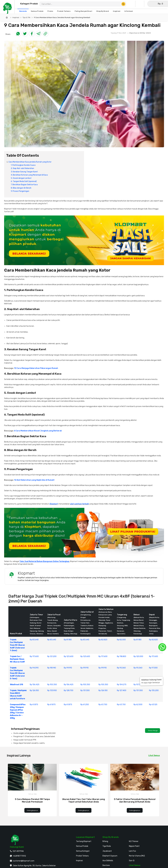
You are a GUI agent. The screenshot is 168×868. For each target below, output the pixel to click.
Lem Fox (132, 851)
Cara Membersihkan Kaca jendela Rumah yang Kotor (30, 162)
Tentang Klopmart (84, 841)
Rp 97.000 (153, 668)
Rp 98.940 (52, 668)
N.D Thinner (134, 841)
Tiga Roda (107, 846)
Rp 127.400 (122, 690)
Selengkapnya (32, 810)
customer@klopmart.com (24, 861)
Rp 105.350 (52, 685)
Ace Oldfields (108, 861)
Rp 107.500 (138, 685)
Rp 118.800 (122, 656)
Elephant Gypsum (110, 856)
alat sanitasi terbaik (79, 504)
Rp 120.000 (138, 656)
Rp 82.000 (121, 640)
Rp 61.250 (85, 705)
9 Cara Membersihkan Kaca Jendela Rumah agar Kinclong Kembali (62, 17)
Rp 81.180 (68, 640)
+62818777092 (19, 856)
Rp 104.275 (122, 685)
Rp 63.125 (153, 705)
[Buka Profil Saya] (132, 4)
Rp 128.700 (69, 690)
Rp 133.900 (52, 690)
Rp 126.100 (34, 690)
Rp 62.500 (138, 705)
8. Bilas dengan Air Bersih (21, 188)
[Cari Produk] (123, 4)
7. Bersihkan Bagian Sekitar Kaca (24, 185)
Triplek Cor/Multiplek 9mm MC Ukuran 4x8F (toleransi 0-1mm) (17, 673)
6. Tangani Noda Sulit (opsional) (24, 181)
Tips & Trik (26, 17)
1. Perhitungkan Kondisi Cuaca (23, 165)
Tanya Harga (153, 731)
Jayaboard (107, 851)
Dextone (106, 865)
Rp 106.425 (35, 685)
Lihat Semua (154, 755)
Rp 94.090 (34, 668)
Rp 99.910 (68, 668)
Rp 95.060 (121, 668)
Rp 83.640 (34, 640)
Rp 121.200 (52, 656)
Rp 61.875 (34, 705)
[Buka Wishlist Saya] (140, 4)
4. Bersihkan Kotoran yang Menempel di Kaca (29, 175)
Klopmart (54, 504)
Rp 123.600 (69, 656)
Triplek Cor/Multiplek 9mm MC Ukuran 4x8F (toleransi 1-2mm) (17, 645)
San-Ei (132, 861)
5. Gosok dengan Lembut (21, 178)
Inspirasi (16, 17)
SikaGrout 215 (17, 685)
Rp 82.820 (103, 640)
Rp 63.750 (103, 705)
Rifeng (105, 841)
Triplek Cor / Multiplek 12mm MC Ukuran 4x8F (17, 659)
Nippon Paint (134, 846)
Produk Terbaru (82, 856)
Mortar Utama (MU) (137, 856)
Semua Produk (82, 846)
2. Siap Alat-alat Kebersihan (22, 168)
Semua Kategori (83, 851)
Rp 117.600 (34, 656)
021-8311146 (18, 851)
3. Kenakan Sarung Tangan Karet (24, 172)
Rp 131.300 (85, 690)
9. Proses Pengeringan (20, 191)
